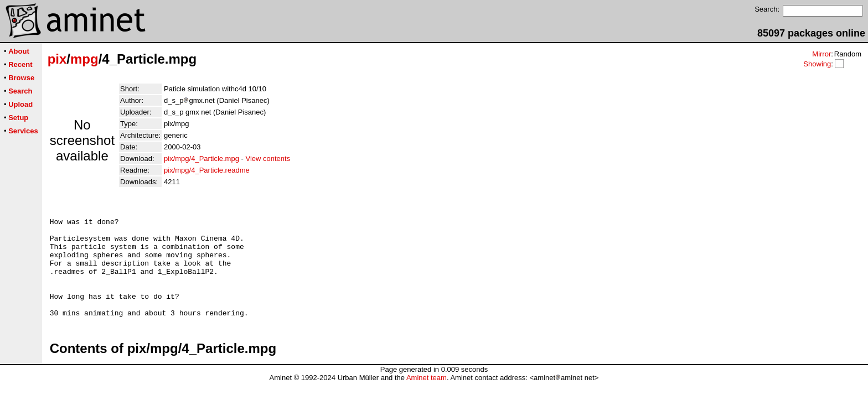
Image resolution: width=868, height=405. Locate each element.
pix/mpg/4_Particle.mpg (201, 159)
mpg (84, 59)
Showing (817, 64)
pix (57, 59)
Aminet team (427, 401)
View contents (268, 159)
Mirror (821, 54)
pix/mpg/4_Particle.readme (207, 170)
